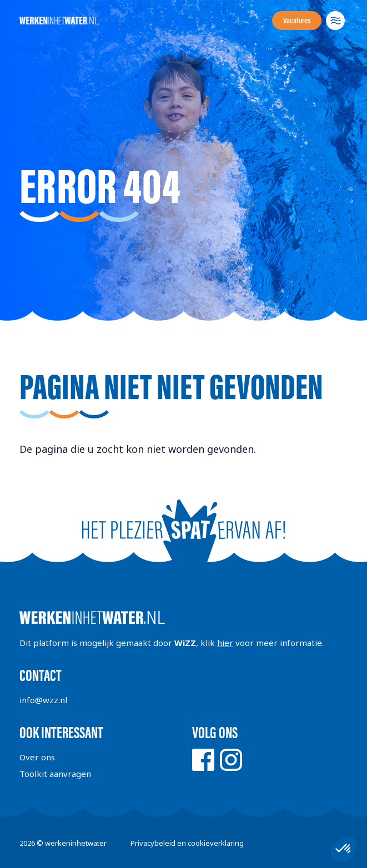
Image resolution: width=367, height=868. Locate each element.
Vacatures (297, 21)
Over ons (37, 757)
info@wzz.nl (43, 700)
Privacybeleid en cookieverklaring (187, 843)
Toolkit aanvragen (55, 774)
